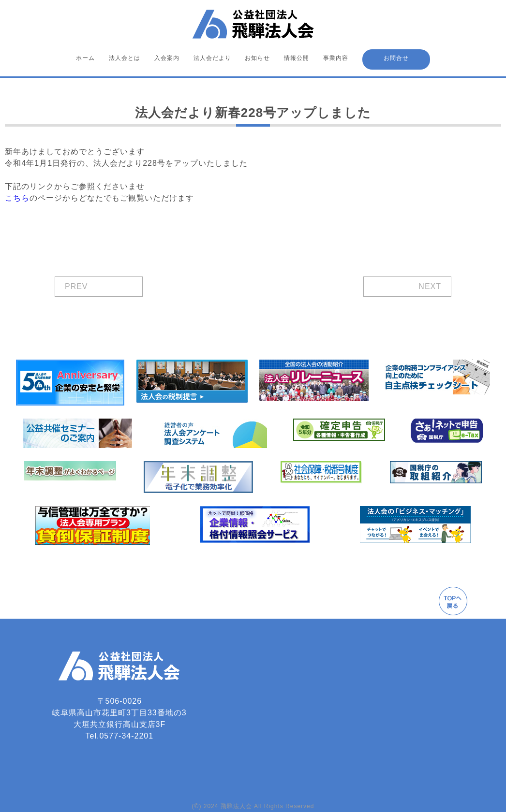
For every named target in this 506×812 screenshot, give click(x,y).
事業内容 (336, 58)
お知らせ (257, 58)
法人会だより (212, 58)
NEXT (430, 286)
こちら (17, 198)
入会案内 (167, 58)
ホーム (85, 58)
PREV (76, 286)
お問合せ (396, 58)
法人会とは (125, 58)
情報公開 (297, 58)
